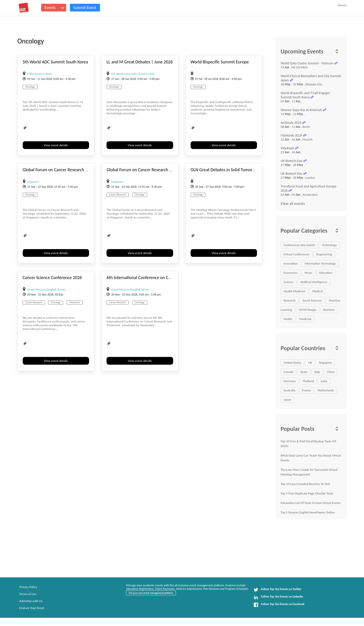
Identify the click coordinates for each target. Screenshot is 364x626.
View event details (56, 145)
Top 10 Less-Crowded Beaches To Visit (305, 484)
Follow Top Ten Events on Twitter (278, 590)
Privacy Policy (28, 587)
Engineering (324, 254)
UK (310, 363)
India (324, 381)
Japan (287, 399)
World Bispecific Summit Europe (220, 62)
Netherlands (326, 390)
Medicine (305, 319)
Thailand (308, 381)
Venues (342, 5)
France (306, 390)
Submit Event (85, 8)
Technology (329, 245)
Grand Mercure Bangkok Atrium (46, 290)
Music (308, 273)
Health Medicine (295, 291)
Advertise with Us (31, 601)
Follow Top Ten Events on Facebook (279, 605)
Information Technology (320, 263)
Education (326, 273)
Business (329, 310)
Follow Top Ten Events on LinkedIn (278, 597)
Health (288, 319)
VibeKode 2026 (291, 135)
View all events (293, 204)
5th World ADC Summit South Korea (55, 62)
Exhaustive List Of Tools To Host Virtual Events (311, 503)
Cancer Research (118, 195)
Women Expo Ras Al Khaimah (301, 110)
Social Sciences (312, 300)
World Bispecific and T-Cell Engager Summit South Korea (305, 95)
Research (290, 300)
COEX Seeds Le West (40, 74)
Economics (291, 273)
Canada (289, 372)
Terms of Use (28, 594)
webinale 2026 (291, 123)
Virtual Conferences (297, 254)
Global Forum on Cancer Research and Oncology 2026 (71, 170)
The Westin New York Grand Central (133, 74)
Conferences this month (299, 245)
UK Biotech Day (292, 161)
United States (293, 363)
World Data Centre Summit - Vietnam (307, 63)
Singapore (33, 182)
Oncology (30, 87)
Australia (289, 390)
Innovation (291, 263)
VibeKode (287, 148)
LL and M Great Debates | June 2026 (140, 62)
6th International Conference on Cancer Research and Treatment (165, 278)
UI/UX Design (308, 310)
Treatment (75, 302)
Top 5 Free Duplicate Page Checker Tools (307, 493)
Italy (317, 372)
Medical (318, 291)
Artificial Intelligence (314, 282)
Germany (290, 381)
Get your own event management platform (151, 593)
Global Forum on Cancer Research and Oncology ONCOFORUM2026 (168, 170)
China (331, 372)
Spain (304, 372)
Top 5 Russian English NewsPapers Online (308, 512)
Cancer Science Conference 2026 (52, 278)
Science (289, 282)
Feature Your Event (32, 608)
